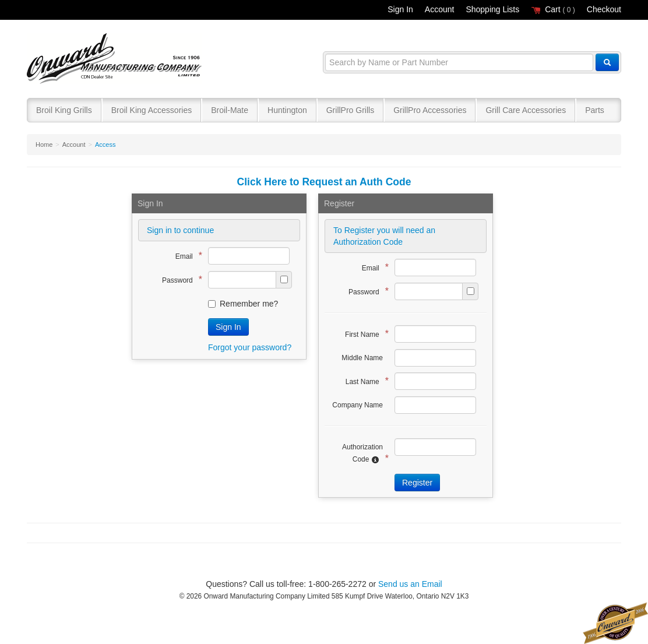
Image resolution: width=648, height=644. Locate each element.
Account (440, 9)
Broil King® (116, 59)
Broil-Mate (230, 110)
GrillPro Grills (350, 110)
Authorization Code (362, 453)
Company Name (358, 405)
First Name (364, 334)
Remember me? (243, 304)
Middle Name (362, 358)
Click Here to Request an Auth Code (324, 182)
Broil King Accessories (152, 110)
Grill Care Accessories (526, 110)
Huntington (287, 110)
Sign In (400, 9)
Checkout (604, 9)
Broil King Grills (64, 110)
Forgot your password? (250, 347)
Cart (553, 9)
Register (417, 483)
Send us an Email (410, 584)
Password (179, 279)
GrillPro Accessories (430, 110)
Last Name (364, 381)
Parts (595, 110)
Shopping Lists (492, 9)
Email (186, 256)
